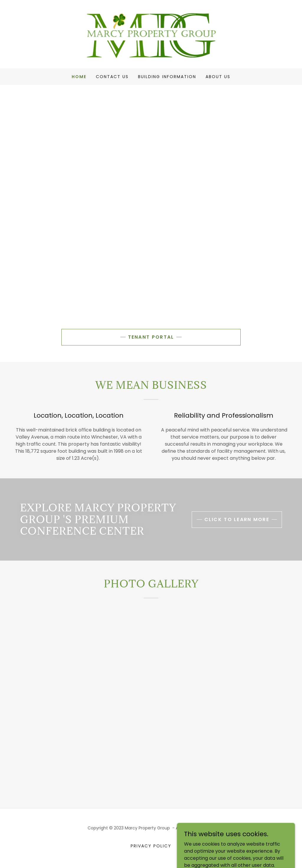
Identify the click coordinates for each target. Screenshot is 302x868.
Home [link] (79, 77)
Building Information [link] (167, 77)
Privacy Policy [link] (151, 846)
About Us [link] (218, 77)
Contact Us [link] (112, 77)
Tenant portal (151, 337)
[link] (151, 34)
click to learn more (237, 519)
